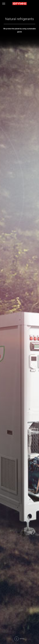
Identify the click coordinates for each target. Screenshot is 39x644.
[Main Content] (20, 639)
